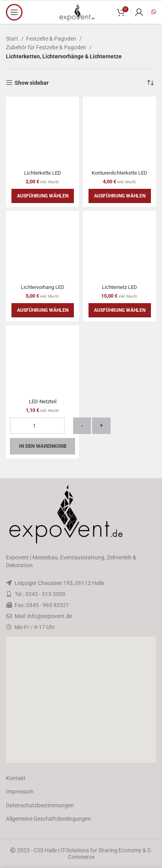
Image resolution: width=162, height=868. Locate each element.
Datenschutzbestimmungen (40, 805)
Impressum (20, 792)
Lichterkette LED (43, 173)
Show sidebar (32, 83)
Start (13, 39)
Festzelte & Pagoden (52, 39)
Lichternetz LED (120, 287)
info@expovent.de (50, 616)
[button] (81, 700)
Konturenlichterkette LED (120, 173)
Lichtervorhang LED (43, 287)
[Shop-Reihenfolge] (150, 83)
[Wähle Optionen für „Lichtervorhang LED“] (43, 310)
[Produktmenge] (37, 426)
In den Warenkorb (43, 446)
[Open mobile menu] (14, 12)
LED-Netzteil (43, 401)
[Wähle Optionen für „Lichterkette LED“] (43, 196)
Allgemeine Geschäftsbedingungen (48, 819)
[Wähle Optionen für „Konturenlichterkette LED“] (120, 196)
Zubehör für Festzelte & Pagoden (47, 47)
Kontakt (16, 778)
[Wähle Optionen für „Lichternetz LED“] (120, 310)
